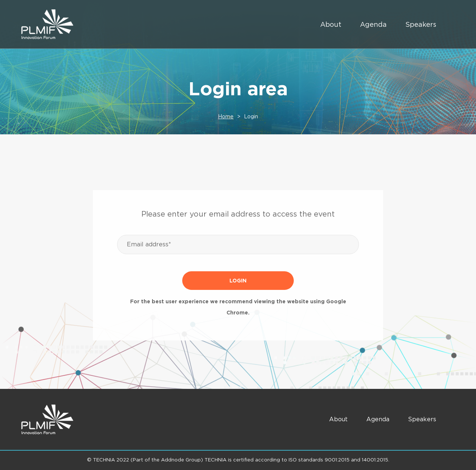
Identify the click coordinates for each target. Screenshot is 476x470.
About (331, 24)
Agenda (373, 24)
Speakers (421, 24)
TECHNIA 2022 (111, 460)
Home (226, 116)
